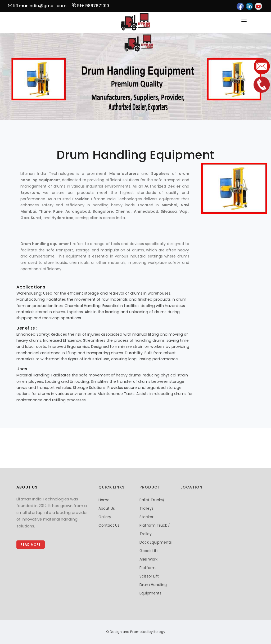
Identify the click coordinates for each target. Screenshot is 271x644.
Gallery (105, 517)
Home (104, 500)
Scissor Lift (149, 576)
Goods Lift (149, 551)
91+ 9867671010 (90, 6)
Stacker (146, 517)
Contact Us (109, 525)
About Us (107, 508)
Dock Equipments (156, 542)
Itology (159, 632)
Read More (31, 545)
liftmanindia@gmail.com (37, 6)
